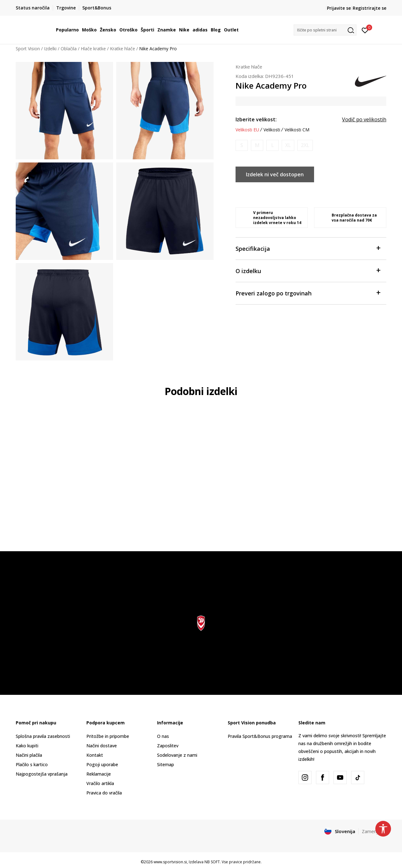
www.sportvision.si (170, 862)
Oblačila (69, 49)
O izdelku (308, 270)
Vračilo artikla (100, 783)
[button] (325, 30)
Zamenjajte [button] (374, 831)
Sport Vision (28, 49)
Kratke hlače (122, 49)
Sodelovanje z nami (177, 755)
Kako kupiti (27, 746)
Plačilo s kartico (32, 764)
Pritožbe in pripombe (108, 736)
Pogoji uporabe (102, 764)
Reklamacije (99, 774)
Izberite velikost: (256, 119)
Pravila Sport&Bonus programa (260, 736)
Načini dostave (102, 746)
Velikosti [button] (272, 130)
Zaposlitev (168, 746)
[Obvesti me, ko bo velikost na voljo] (242, 145)
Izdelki (50, 49)
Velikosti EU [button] (247, 130)
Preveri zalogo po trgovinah (308, 293)
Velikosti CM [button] (297, 130)
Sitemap (166, 764)
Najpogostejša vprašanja (42, 774)
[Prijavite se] (365, 30)
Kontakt (95, 755)
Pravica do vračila (104, 793)
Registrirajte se (369, 8)
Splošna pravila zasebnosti (43, 736)
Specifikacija (308, 248)
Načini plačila (29, 755)
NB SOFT (212, 862)
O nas (163, 736)
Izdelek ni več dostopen (275, 174)
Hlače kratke (93, 49)
